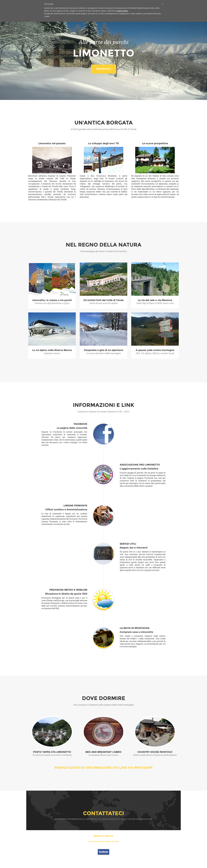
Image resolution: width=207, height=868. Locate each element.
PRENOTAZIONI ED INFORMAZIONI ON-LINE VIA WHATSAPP (103, 768)
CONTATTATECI (103, 813)
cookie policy (122, 11)
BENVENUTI (104, 69)
